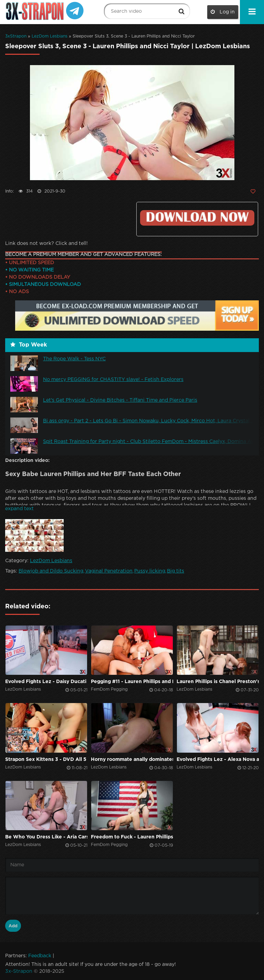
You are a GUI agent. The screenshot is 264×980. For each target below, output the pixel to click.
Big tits (176, 571)
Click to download (197, 218)
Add (13, 926)
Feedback (40, 956)
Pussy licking (150, 571)
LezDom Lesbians (50, 36)
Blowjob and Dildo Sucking (51, 571)
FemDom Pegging (109, 689)
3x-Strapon (19, 971)
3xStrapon (16, 36)
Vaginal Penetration (109, 571)
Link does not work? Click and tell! (46, 244)
